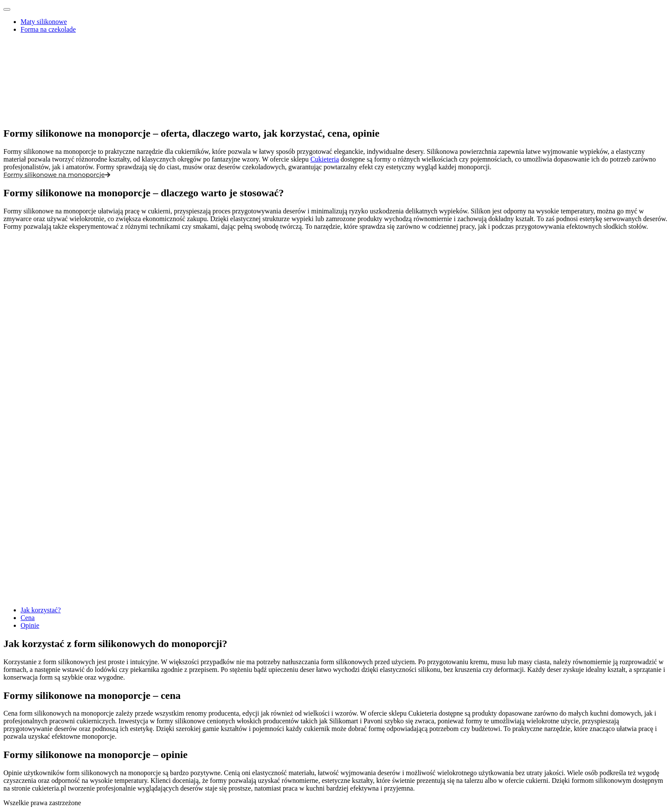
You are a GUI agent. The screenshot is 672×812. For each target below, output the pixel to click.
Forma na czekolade (48, 29)
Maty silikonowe (44, 22)
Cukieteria (325, 159)
